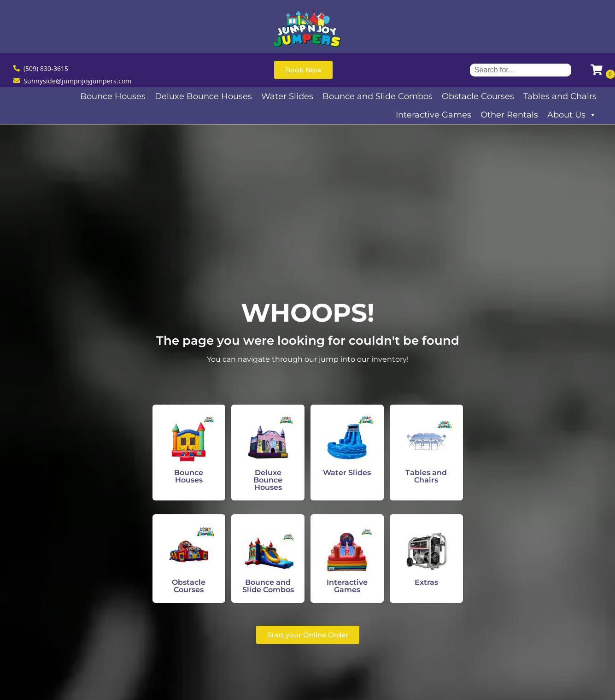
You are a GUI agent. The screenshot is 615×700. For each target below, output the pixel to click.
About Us (572, 115)
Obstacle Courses (478, 96)
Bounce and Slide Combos (378, 96)
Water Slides (287, 96)
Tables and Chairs (560, 96)
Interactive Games (433, 115)
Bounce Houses (113, 96)
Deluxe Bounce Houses (203, 96)
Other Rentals (509, 115)
